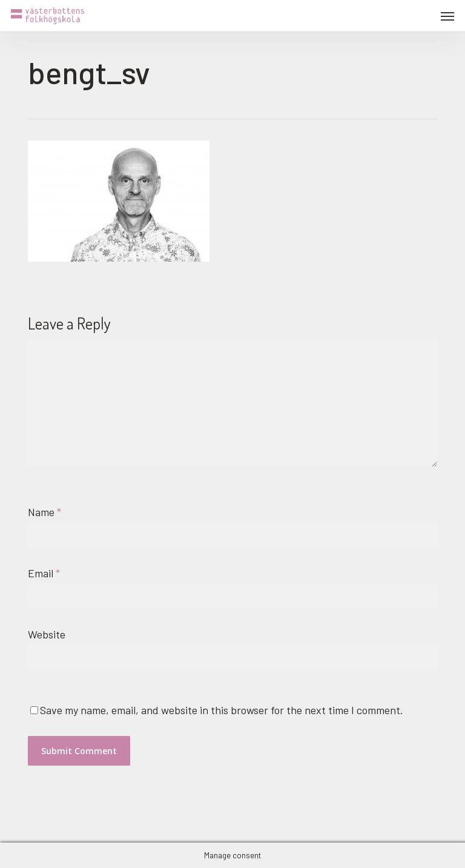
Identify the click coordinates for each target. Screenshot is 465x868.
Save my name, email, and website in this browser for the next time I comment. (222, 710)
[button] (447, 16)
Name (45, 512)
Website (47, 634)
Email (44, 573)
